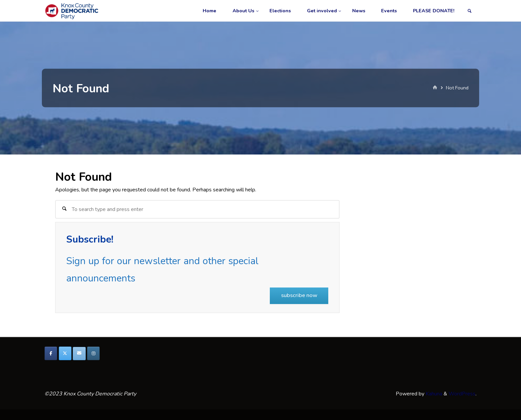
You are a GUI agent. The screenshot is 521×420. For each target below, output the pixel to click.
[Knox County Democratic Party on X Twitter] (65, 353)
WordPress (462, 394)
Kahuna (433, 394)
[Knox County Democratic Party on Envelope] (79, 354)
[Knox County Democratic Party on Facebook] (51, 353)
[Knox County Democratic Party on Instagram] (93, 353)
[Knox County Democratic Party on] (108, 354)
